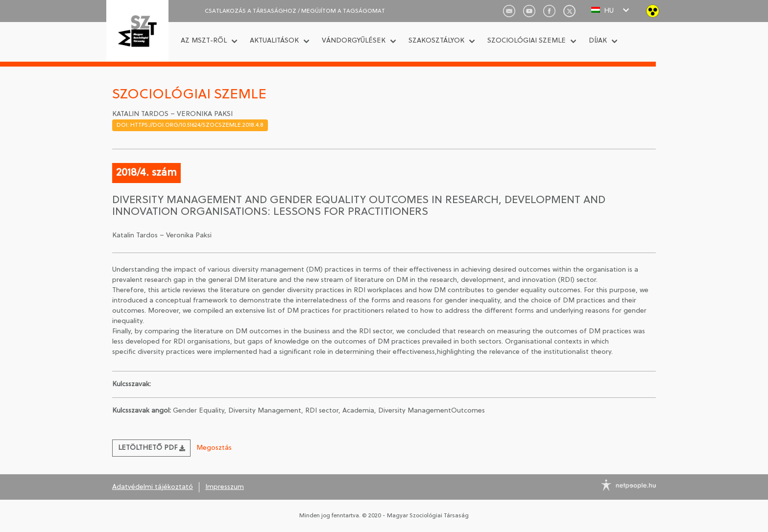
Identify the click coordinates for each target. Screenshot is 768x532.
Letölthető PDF (152, 448)
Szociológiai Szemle (527, 41)
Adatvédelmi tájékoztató (153, 487)
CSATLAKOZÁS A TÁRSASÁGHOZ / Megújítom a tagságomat (295, 11)
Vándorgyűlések (354, 41)
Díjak (598, 41)
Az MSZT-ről (204, 41)
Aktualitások (274, 41)
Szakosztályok (436, 41)
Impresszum (225, 487)
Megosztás (214, 448)
